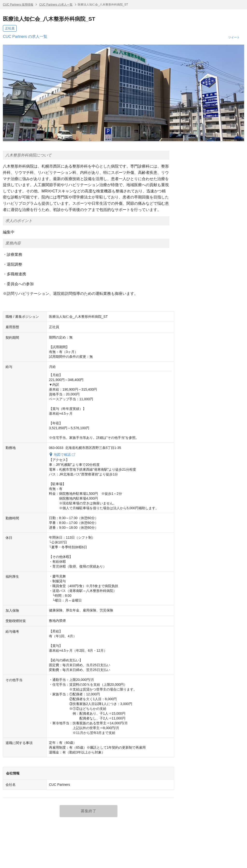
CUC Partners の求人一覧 (56, 5)
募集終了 (89, 811)
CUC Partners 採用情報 (18, 5)
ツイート (234, 37)
